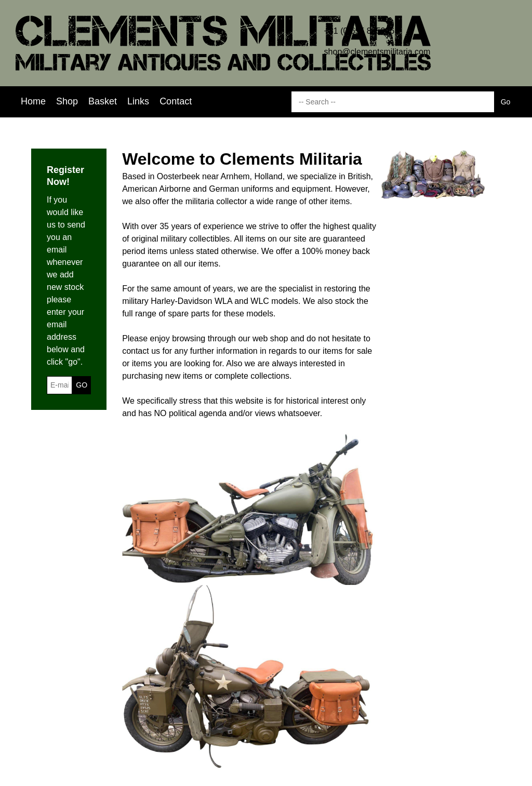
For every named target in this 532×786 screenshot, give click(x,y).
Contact (176, 101)
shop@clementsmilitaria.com (377, 52)
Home (33, 101)
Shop (67, 101)
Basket (103, 101)
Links (138, 101)
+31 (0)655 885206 (360, 31)
